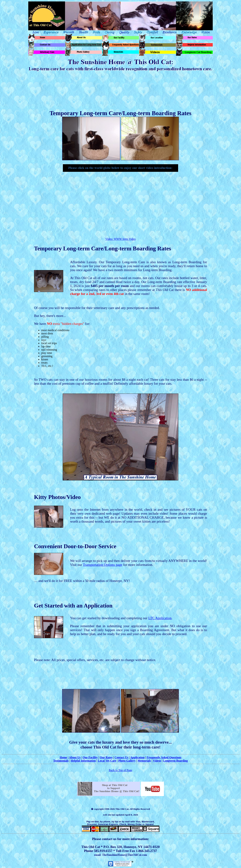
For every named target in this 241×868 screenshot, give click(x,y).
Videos (157, 761)
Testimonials (61, 761)
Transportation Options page (103, 565)
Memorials (144, 761)
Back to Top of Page (120, 770)
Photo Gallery (127, 761)
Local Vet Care (107, 761)
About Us (75, 757)
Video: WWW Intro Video (120, 239)
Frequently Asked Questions (164, 757)
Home (63, 757)
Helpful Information (83, 761)
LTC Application (160, 618)
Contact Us (121, 757)
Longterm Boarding (175, 761)
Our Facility (90, 757)
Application (137, 757)
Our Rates (106, 757)
